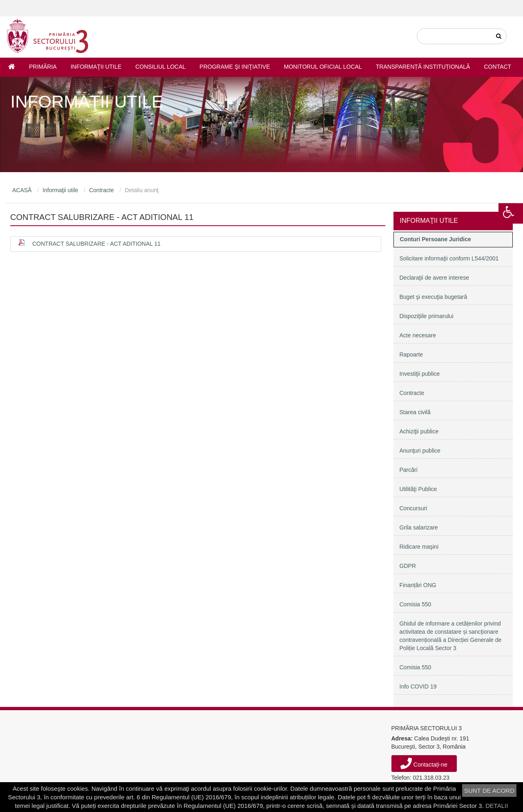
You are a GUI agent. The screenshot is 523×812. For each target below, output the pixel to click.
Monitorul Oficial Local (323, 67)
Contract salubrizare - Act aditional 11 (96, 244)
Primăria (43, 67)
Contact (497, 67)
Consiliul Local (160, 67)
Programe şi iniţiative (235, 67)
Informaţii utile (96, 67)
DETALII (497, 806)
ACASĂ (22, 190)
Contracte (102, 190)
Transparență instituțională (423, 67)
